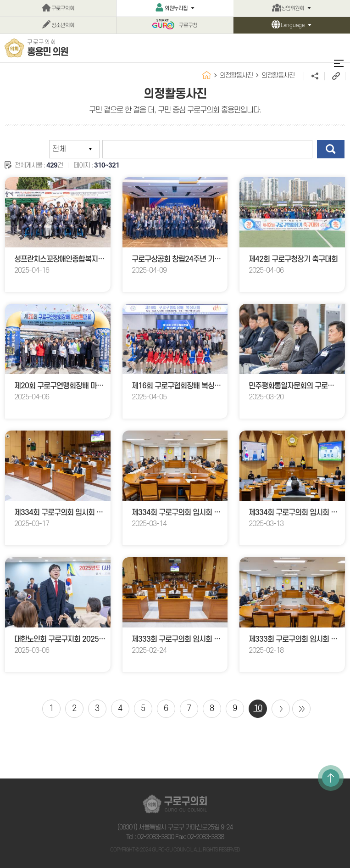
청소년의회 (63, 25)
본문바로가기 (0, 0)
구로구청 (188, 25)
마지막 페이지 (301, 709)
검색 (331, 149)
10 (258, 708)
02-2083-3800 (156, 837)
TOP (331, 778)
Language (293, 25)
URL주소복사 (335, 76)
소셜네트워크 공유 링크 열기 (314, 76)
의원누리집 (176, 8)
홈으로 (207, 75)
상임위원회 (293, 8)
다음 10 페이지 (281, 709)
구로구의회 (63, 8)
